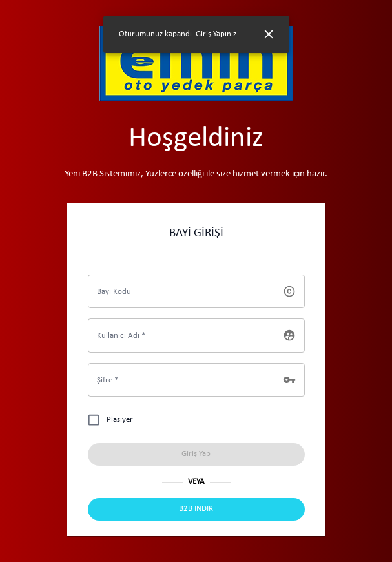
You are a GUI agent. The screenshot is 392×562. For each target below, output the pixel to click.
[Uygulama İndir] (196, 509)
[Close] (269, 34)
